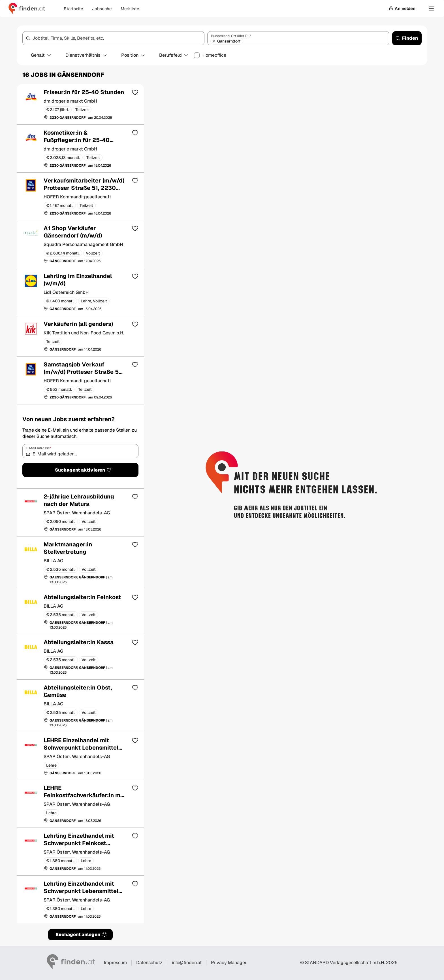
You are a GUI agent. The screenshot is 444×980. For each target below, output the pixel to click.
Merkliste (130, 9)
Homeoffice (214, 55)
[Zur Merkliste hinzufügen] (135, 92)
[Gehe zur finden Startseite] (27, 9)
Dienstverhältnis (86, 55)
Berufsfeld (174, 55)
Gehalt (41, 55)
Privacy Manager (229, 963)
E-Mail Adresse (39, 448)
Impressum (115, 963)
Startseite (73, 9)
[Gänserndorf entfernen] (214, 41)
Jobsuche (102, 9)
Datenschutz (149, 963)
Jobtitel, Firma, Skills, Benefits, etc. (68, 38)
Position (133, 55)
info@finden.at (187, 963)
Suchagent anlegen (81, 935)
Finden (407, 38)
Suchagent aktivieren (83, 470)
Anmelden (402, 8)
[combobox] (113, 38)
